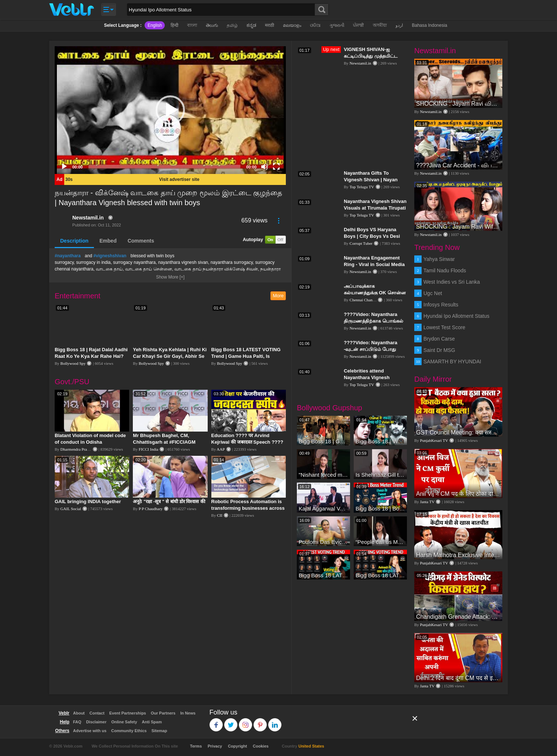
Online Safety (124, 722)
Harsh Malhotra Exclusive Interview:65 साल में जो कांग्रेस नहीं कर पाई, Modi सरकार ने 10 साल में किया (458, 555)
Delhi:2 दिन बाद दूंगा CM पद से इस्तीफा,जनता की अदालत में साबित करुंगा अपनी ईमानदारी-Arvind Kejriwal (458, 678)
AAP (221, 449)
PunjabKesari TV (434, 440)
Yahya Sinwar (439, 259)
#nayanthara (68, 256)
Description (74, 241)
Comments (141, 241)
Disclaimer (97, 722)
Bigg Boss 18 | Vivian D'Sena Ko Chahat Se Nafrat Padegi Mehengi (380, 441)
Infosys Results (441, 305)
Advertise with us (90, 731)
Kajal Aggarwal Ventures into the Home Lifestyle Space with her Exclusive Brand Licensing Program (323, 508)
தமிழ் (232, 25)
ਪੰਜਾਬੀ (358, 25)
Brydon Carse (439, 339)
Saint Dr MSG (439, 350)
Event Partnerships (128, 713)
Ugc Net (433, 293)
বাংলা (192, 25)
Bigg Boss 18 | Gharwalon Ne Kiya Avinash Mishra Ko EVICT (323, 441)
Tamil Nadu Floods (445, 270)
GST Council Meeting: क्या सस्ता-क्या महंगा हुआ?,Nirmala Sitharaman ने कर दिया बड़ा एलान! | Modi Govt (458, 432)
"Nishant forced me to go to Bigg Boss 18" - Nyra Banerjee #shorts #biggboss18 (323, 475)
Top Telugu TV (362, 187)
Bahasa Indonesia (429, 25)
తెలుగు (212, 25)
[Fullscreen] (276, 167)
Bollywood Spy (73, 363)
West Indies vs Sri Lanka (452, 282)
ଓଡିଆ (315, 25)
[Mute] (265, 167)
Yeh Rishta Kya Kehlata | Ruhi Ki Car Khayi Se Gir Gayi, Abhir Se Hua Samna (170, 356)
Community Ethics (129, 731)
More (278, 296)
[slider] (164, 167)
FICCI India (148, 449)
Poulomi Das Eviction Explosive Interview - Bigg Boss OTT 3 (323, 542)
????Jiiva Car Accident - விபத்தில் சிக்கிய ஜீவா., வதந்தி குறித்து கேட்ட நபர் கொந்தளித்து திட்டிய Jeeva (458, 165)
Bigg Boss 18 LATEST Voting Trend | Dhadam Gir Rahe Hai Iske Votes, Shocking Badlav (380, 575)
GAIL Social (71, 509)
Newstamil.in (88, 218)
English (155, 25)
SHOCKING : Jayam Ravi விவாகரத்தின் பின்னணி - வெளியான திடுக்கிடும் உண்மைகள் (458, 104)
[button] (170, 110)
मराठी (270, 25)
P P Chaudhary (151, 509)
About (79, 713)
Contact (97, 713)
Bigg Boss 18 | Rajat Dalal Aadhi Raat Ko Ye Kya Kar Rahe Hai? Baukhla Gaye (91, 356)
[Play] (64, 167)
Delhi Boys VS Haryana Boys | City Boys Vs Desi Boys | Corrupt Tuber (372, 236)
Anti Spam (152, 722)
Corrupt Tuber (361, 243)
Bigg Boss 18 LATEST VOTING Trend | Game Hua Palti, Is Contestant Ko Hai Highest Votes (248, 356)
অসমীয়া (380, 25)
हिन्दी (174, 25)
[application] (170, 110)
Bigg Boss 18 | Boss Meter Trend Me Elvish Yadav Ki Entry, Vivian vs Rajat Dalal (380, 508)
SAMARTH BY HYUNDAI (452, 361)
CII (220, 515)
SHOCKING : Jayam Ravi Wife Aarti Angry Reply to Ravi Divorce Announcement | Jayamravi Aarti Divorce (458, 227)
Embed (108, 241)
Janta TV (427, 502)
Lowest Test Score (444, 327)
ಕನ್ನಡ (251, 25)
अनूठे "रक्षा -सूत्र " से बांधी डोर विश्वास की (169, 501)
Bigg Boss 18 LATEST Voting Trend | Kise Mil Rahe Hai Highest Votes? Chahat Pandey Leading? (323, 575)
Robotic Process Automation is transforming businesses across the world (248, 508)
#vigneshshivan (110, 256)
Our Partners (163, 713)
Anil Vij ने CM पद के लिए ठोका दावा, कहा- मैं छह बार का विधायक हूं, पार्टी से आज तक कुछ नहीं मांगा (458, 494)
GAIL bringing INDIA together (88, 501)
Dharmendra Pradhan (78, 449)
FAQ (77, 722)
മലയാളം (292, 25)
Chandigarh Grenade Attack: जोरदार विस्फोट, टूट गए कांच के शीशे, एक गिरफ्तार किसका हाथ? (458, 617)
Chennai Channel (364, 300)
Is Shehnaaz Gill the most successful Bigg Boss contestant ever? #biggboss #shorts (380, 475)
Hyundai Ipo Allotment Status (456, 316)
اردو (399, 25)
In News (188, 713)
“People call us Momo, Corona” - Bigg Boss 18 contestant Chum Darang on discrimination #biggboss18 (380, 542)
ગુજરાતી (337, 25)
